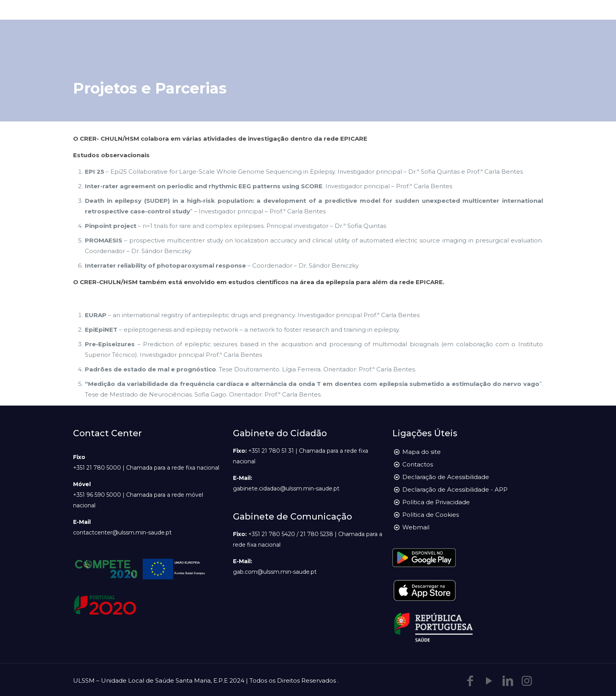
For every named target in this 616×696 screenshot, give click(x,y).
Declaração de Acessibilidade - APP (455, 489)
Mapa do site (422, 452)
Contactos (418, 464)
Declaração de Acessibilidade (446, 477)
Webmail (416, 527)
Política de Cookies (431, 515)
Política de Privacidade (436, 502)
